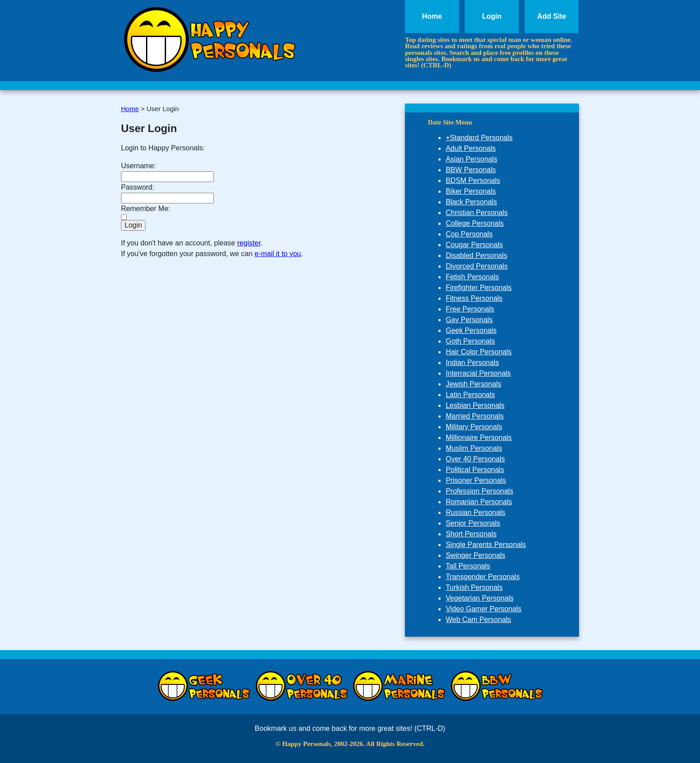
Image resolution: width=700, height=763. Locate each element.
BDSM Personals (473, 180)
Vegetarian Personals (479, 598)
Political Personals (475, 470)
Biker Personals (471, 191)
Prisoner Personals (476, 480)
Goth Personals (470, 341)
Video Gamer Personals (483, 609)
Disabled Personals (476, 255)
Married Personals (475, 416)
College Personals (475, 223)
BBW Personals (471, 170)
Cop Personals (469, 234)
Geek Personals (471, 330)
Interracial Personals (478, 373)
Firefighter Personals (479, 288)
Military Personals (474, 427)
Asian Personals (471, 159)
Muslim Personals (474, 448)
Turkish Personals (474, 587)
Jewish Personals (473, 384)
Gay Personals (469, 320)
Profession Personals (479, 491)
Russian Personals (475, 512)
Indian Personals (472, 363)
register (249, 243)
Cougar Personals (474, 245)
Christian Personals (477, 213)
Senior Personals (473, 523)
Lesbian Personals (475, 405)
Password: (138, 187)
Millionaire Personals (479, 437)
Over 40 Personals (475, 459)
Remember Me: (146, 209)
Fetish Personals (472, 277)
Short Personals (471, 534)
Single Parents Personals (486, 545)
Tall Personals (468, 566)
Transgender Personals (483, 577)
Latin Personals (470, 395)
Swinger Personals (475, 555)
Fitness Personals (474, 298)
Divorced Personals (477, 266)
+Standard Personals (479, 138)
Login (492, 16)
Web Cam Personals (478, 620)
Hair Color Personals (479, 352)
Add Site (552, 16)
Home (432, 16)
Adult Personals (471, 148)
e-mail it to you (278, 254)
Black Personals (471, 202)
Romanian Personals (479, 502)
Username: (138, 166)
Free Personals (470, 309)
